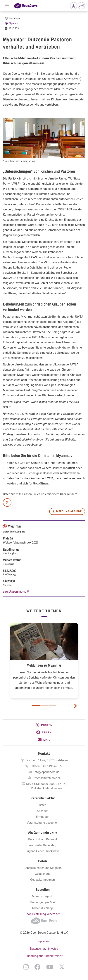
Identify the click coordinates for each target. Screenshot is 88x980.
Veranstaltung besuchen (43, 823)
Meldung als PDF (69, 511)
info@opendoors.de (46, 772)
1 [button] (36, 706)
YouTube (50, 967)
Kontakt (44, 753)
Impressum (44, 941)
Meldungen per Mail (43, 902)
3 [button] (52, 706)
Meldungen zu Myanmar (44, 665)
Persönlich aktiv (43, 798)
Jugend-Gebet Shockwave (43, 851)
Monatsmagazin (43, 896)
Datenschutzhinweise (47, 778)
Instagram (26, 967)
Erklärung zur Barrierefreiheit (44, 956)
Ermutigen (43, 817)
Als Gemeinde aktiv (43, 833)
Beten (43, 805)
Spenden (43, 811)
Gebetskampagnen (43, 880)
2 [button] (44, 706)
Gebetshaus (43, 874)
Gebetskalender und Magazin (43, 868)
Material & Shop (43, 908)
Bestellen (43, 890)
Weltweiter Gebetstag (43, 845)
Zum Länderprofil (14, 592)
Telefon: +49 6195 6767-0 (47, 766)
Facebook (37, 967)
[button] (44, 725)
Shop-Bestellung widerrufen (43, 914)
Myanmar (14, 23)
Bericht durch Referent (43, 839)
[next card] (75, 706)
